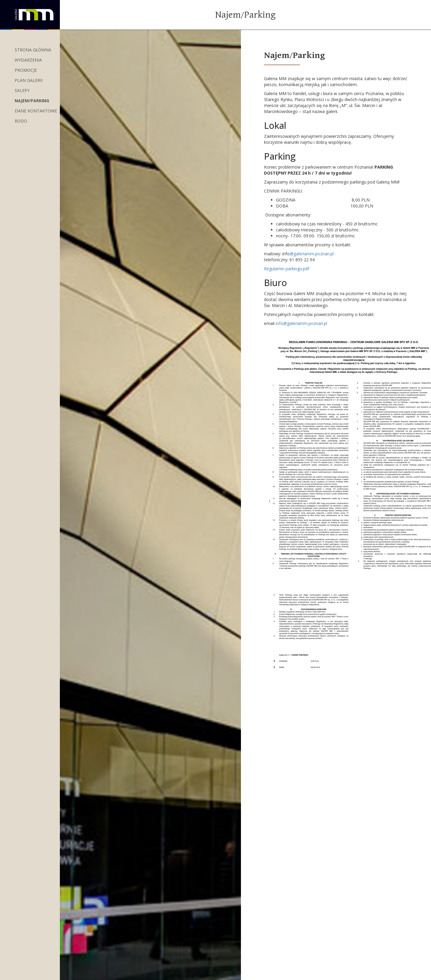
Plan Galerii (29, 80)
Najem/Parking (32, 101)
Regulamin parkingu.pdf (287, 269)
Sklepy (22, 90)
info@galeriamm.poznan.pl (301, 323)
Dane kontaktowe (36, 111)
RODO (21, 121)
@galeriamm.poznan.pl (312, 254)
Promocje (26, 70)
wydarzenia (28, 60)
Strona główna (33, 50)
